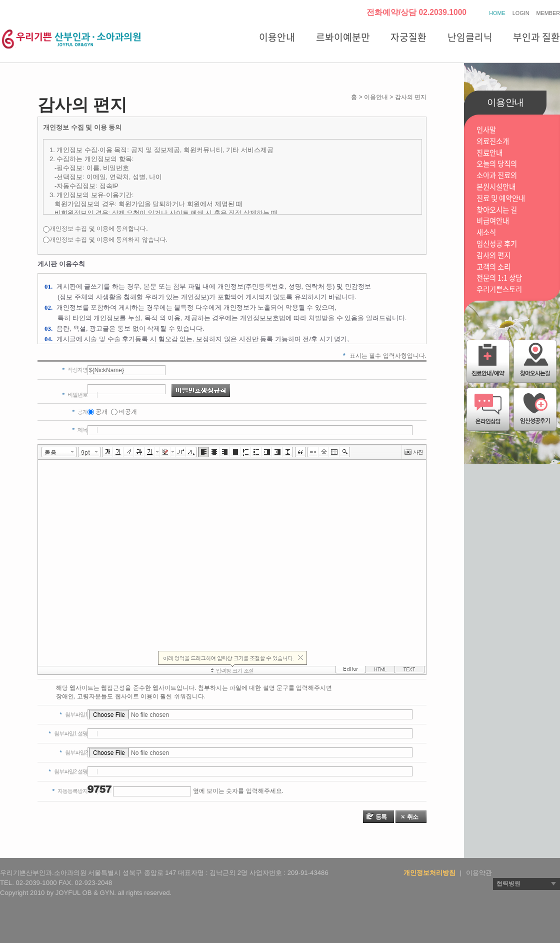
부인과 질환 (536, 37)
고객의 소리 (493, 267)
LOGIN (521, 13)
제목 (80, 430)
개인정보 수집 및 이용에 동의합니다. (99, 229)
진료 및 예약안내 (501, 198)
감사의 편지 (493, 255)
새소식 (486, 232)
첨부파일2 (74, 752)
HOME (497, 13)
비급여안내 (493, 221)
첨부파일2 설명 (68, 771)
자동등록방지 (70, 791)
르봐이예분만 (343, 37)
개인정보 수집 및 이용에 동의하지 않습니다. (108, 240)
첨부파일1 (74, 714)
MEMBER (548, 13)
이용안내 (277, 37)
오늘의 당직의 (497, 164)
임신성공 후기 (497, 244)
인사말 (486, 130)
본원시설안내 (496, 187)
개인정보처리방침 (429, 873)
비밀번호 (75, 395)
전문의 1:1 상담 (499, 278)
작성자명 (75, 370)
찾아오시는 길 (497, 210)
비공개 (128, 412)
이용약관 (479, 873)
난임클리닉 (470, 37)
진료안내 (489, 153)
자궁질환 (408, 37)
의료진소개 (493, 141)
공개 (101, 412)
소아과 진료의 (497, 175)
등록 (381, 817)
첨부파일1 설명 (68, 733)
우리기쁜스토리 (499, 289)
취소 (412, 817)
